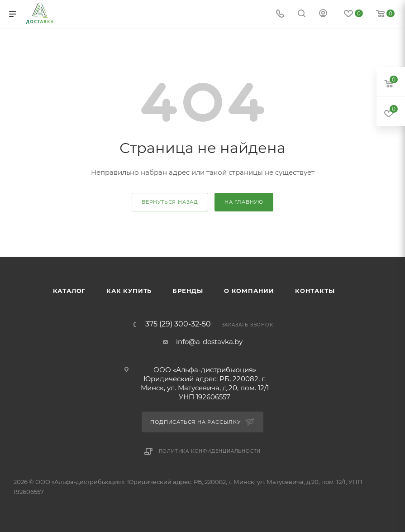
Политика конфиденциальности (210, 451)
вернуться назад (170, 202)
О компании (249, 291)
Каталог (69, 291)
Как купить (129, 291)
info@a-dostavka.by (209, 342)
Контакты (315, 291)
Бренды (188, 291)
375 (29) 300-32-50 (178, 324)
